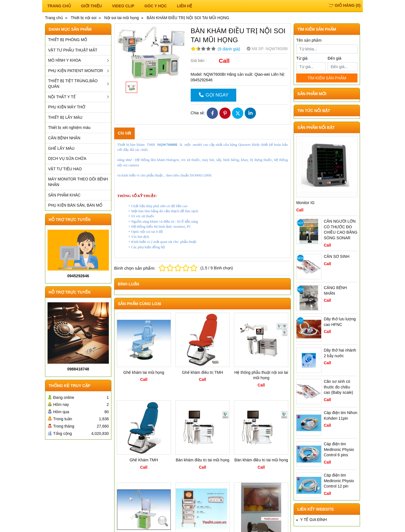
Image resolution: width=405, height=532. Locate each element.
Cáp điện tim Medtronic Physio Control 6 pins (339, 449)
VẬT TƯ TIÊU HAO (65, 169)
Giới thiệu (91, 6)
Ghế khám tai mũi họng (144, 372)
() (345, 5)
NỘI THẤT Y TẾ (62, 97)
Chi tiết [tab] (125, 133)
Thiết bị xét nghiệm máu (69, 128)
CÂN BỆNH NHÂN (64, 138)
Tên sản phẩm (309, 40)
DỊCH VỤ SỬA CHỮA (67, 158)
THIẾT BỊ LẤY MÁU (65, 117)
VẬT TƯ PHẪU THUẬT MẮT (73, 50)
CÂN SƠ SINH (337, 256)
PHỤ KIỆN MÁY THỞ (67, 107)
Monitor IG (305, 203)
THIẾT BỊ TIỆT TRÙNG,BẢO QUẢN (73, 84)
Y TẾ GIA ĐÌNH (313, 518)
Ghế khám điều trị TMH (202, 372)
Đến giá (334, 58)
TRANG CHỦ (59, 6)
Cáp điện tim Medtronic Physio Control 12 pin (339, 481)
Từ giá (302, 58)
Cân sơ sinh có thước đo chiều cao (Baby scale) (338, 387)
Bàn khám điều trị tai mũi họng (202, 460)
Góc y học (156, 6)
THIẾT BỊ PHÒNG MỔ (68, 40)
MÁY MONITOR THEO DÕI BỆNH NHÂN (78, 182)
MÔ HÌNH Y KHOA (65, 60)
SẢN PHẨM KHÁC (64, 195)
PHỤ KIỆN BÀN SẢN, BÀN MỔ (75, 205)
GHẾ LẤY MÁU (61, 148)
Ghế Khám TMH (144, 460)
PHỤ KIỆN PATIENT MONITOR (76, 71)
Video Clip (123, 6)
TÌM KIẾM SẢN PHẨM (327, 78)
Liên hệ (184, 6)
